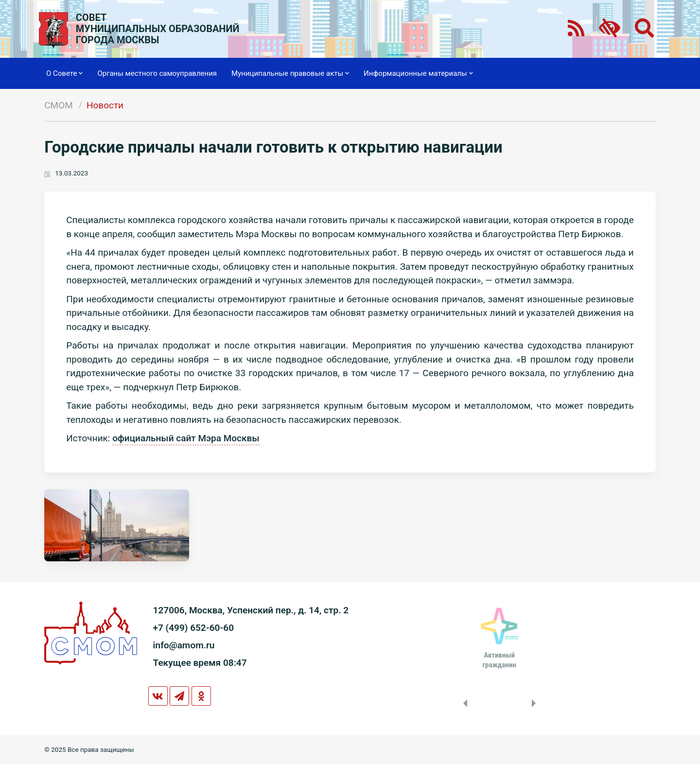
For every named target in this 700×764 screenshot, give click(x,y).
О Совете (64, 73)
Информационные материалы (418, 73)
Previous (463, 703)
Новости (105, 105)
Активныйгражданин (499, 660)
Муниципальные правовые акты (290, 73)
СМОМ (59, 105)
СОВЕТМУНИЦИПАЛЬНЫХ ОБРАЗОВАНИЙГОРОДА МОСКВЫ (158, 29)
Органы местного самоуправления (157, 73)
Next (536, 703)
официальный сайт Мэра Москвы (186, 438)
